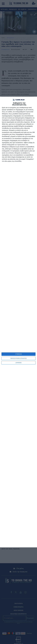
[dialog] (18, 322)
